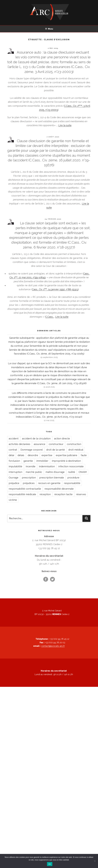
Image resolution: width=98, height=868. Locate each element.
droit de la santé (56, 450)
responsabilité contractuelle (25, 489)
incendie (31, 466)
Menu (49, 29)
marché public (34, 472)
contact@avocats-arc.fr (53, 646)
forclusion (14, 461)
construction (74, 444)
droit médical (76, 450)
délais (21, 455)
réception (45, 494)
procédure (73, 478)
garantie (28, 461)
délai (11, 455)
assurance (39, 444)
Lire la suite (65, 125)
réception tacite (63, 494)
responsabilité (72, 483)
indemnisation (47, 466)
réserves (81, 494)
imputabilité (15, 466)
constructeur (56, 444)
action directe (62, 439)
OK (50, 864)
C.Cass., (50, 317)
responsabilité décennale (59, 489)
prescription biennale (52, 478)
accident (14, 439)
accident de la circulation (36, 439)
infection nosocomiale (71, 466)
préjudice (14, 483)
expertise (47, 455)
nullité (72, 472)
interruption (15, 472)
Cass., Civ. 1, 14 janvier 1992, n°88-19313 (55, 289)
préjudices (29, 483)
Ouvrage (14, 478)
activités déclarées (19, 444)
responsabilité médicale (22, 494)
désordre (33, 455)
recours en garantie (49, 483)
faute (84, 455)
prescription (29, 478)
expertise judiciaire (67, 455)
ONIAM (83, 472)
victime (13, 500)
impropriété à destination (66, 461)
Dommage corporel (32, 450)
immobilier (42, 461)
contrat (13, 450)
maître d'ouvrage (55, 472)
